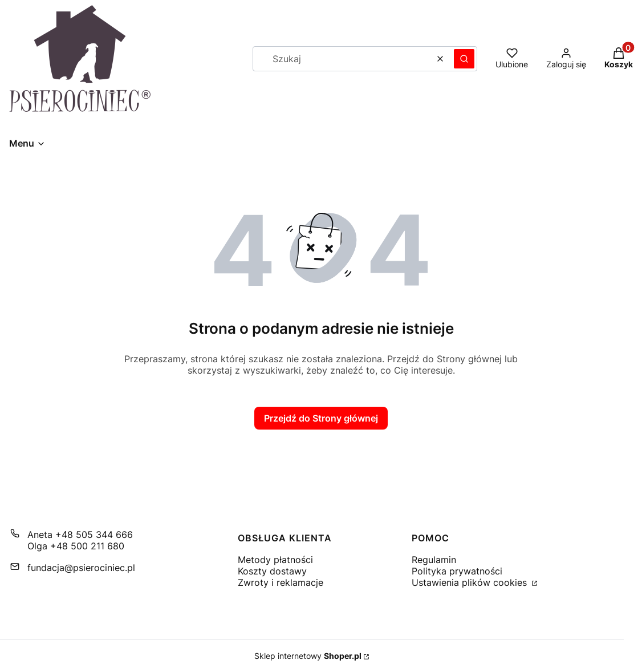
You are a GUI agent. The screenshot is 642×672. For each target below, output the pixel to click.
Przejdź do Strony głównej (321, 418)
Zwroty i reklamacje (281, 582)
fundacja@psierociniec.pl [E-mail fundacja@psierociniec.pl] (81, 568)
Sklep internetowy (308, 656)
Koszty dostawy (272, 571)
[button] (464, 59)
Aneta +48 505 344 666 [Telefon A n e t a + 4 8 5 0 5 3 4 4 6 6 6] (80, 535)
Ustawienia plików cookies (471, 582)
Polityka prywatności (457, 571)
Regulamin (434, 560)
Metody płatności (275, 560)
